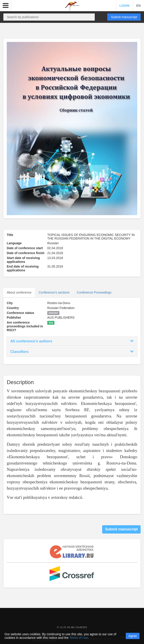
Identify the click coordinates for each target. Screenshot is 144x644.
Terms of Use (79, 638)
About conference (19, 292)
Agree (133, 636)
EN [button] (138, 6)
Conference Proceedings (94, 292)
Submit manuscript (124, 17)
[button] (6, 6)
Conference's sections (54, 292)
